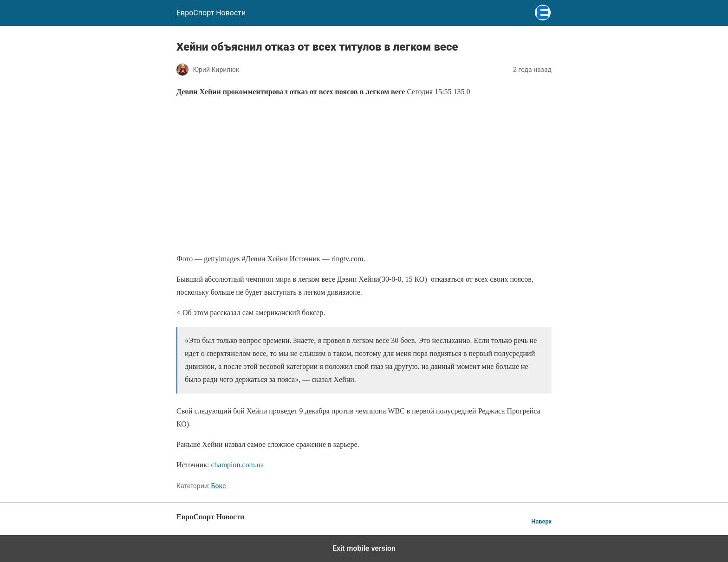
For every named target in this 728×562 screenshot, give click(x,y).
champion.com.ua (237, 465)
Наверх (541, 521)
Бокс (219, 486)
